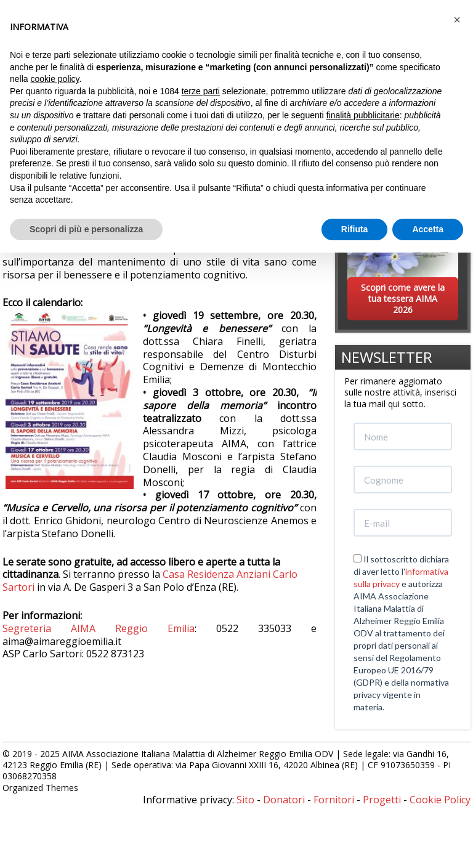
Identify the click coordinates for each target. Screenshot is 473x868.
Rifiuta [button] (355, 229)
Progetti (382, 800)
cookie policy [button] (55, 79)
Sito (245, 800)
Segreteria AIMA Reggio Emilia (99, 628)
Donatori (284, 800)
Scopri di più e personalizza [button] (86, 229)
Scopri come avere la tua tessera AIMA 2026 (403, 298)
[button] (457, 20)
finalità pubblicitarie (363, 115)
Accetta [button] (428, 229)
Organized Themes (40, 788)
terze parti (201, 91)
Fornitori (334, 800)
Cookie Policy (440, 800)
